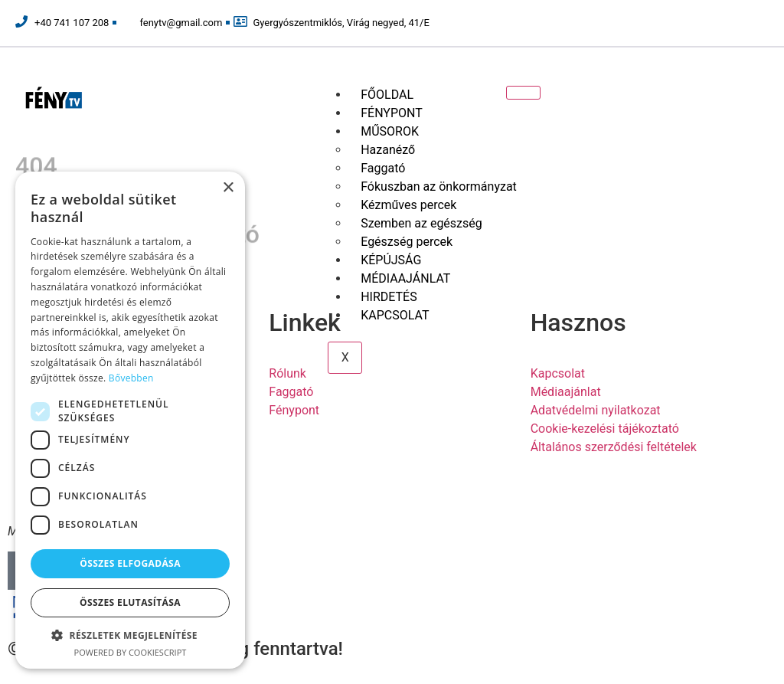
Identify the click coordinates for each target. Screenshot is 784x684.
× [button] (228, 188)
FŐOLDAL (387, 95)
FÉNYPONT (392, 113)
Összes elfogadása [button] (130, 563)
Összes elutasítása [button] (130, 602)
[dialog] (130, 420)
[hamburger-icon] (523, 93)
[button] (130, 635)
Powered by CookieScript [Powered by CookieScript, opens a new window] (131, 652)
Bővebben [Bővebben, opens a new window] (131, 378)
